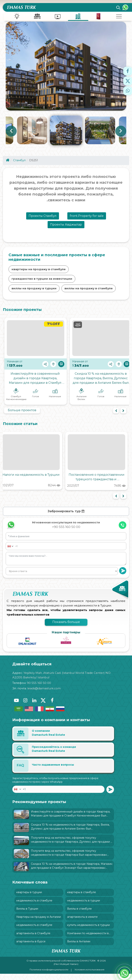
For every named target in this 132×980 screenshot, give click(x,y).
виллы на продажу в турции (34, 291)
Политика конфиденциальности (49, 976)
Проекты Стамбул (43, 218)
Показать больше (66, 625)
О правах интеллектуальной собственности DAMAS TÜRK (61, 967)
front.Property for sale (87, 218)
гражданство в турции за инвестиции (42, 281)
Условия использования (89, 976)
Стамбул (19, 163)
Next (121, 132)
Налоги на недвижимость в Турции (31, 477)
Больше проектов (22, 413)
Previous (11, 132)
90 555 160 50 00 (39, 685)
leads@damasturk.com (44, 691)
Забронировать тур (66, 514)
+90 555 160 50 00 (66, 529)
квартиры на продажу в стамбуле (39, 272)
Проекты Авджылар (66, 227)
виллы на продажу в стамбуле (89, 291)
